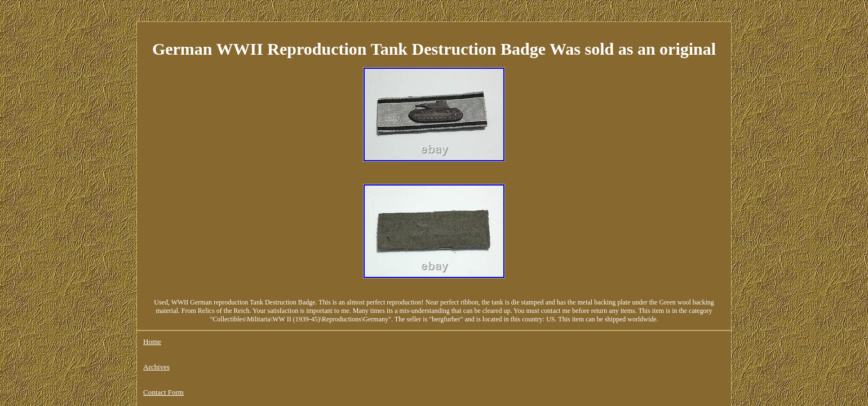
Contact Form (233, 311)
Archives (187, 311)
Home (152, 311)
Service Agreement (353, 311)
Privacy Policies (289, 311)
